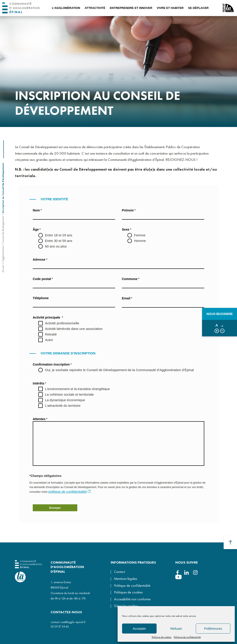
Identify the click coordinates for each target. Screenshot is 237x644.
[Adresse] (118, 265)
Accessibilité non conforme (132, 599)
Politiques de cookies (128, 592)
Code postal (43, 279)
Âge (37, 229)
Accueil (3, 269)
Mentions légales (126, 579)
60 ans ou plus (56, 246)
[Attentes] (118, 444)
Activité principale (48, 317)
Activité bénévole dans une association (74, 329)
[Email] (163, 304)
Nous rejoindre (220, 314)
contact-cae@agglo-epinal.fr (68, 622)
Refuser (176, 629)
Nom (37, 210)
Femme (140, 235)
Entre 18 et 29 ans (59, 235)
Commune (131, 279)
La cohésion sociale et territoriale (69, 394)
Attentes (40, 419)
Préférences (213, 629)
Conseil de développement (3, 229)
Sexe (127, 229)
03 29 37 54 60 (60, 627)
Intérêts (40, 383)
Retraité (51, 334)
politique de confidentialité (68, 492)
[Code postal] (74, 285)
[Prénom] (163, 216)
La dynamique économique (65, 400)
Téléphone (41, 298)
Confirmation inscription (52, 364)
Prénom (129, 210)
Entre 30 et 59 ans (59, 241)
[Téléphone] (74, 304)
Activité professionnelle (62, 323)
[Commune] (163, 285)
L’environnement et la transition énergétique (77, 389)
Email (127, 298)
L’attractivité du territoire (63, 406)
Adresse (40, 259)
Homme (140, 241)
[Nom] (74, 216)
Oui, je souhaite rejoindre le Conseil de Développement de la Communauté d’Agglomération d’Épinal (119, 370)
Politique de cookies (162, 637)
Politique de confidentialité (187, 637)
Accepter (139, 629)
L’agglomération (3, 254)
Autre (49, 340)
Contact (120, 572)
